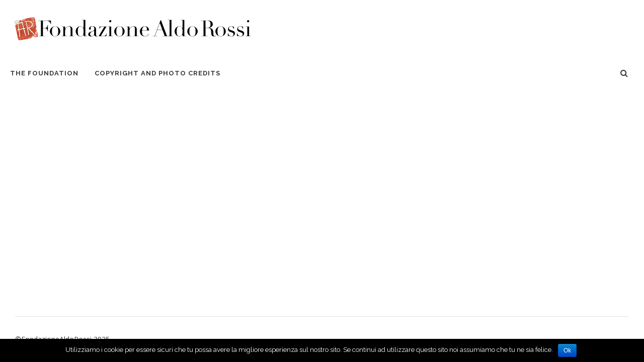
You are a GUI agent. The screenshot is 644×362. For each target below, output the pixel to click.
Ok (567, 350)
